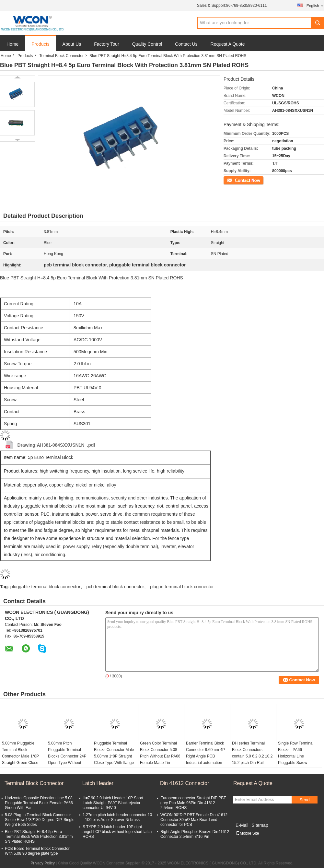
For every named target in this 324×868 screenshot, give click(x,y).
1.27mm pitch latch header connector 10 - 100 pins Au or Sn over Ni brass (117, 817)
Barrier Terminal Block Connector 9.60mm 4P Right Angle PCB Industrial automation (205, 753)
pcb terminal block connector (115, 587)
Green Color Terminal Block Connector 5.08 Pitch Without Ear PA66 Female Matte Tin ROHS (160, 756)
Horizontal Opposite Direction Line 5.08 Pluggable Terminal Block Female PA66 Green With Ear (39, 803)
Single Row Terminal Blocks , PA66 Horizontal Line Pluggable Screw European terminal (296, 756)
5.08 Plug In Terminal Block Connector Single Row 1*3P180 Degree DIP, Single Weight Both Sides (40, 820)
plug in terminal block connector (182, 587)
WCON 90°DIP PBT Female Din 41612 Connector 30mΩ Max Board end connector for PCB (194, 820)
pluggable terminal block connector (45, 587)
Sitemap (260, 825)
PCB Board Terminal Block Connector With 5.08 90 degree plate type (37, 851)
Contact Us (186, 44)
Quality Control (147, 44)
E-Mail (242, 825)
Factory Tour (107, 44)
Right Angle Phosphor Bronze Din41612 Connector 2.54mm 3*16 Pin (195, 834)
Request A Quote (228, 44)
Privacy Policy (43, 863)
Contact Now (235, 180)
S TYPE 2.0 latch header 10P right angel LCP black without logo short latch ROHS (117, 832)
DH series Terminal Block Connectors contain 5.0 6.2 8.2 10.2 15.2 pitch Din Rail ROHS (252, 756)
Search (318, 23)
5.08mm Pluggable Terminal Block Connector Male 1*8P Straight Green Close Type (20, 756)
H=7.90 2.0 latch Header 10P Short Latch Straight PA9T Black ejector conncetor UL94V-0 (113, 803)
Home (12, 44)
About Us (72, 44)
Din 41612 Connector (185, 783)
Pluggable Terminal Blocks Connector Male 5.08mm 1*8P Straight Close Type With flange (114, 753)
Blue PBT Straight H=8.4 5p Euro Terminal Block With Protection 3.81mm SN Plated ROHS (39, 837)
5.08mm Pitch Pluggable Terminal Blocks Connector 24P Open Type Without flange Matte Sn (67, 756)
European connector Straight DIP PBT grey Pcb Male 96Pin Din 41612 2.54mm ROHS (193, 803)
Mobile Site (247, 833)
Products (40, 44)
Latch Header (98, 783)
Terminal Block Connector (61, 56)
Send (304, 800)
